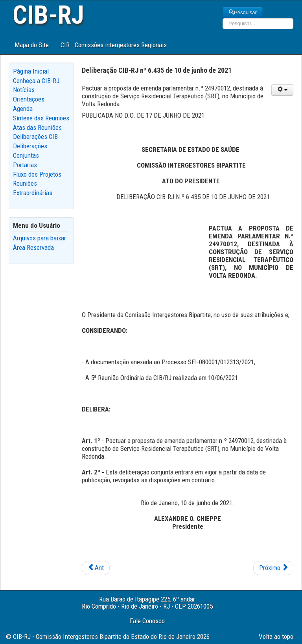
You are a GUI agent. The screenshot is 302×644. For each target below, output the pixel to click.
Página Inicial (31, 71)
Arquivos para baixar (40, 238)
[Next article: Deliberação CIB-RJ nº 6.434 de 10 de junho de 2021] (273, 568)
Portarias (25, 165)
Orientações (29, 99)
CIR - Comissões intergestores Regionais (114, 45)
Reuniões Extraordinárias (33, 188)
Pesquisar (243, 12)
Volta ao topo (276, 637)
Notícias (24, 90)
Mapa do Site (32, 45)
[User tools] (282, 90)
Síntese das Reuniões (41, 118)
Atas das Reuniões (37, 127)
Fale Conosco (147, 621)
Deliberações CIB (35, 137)
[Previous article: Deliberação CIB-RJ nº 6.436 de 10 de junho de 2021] (96, 568)
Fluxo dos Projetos (37, 174)
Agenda (23, 109)
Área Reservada (33, 247)
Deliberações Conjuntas (30, 151)
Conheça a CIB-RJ (36, 81)
